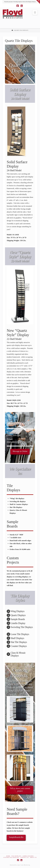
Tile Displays (16, 856)
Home (8, 856)
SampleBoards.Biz (16, 837)
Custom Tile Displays (11, 857)
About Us (33, 857)
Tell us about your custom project (20, 790)
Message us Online (20, 451)
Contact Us (25, 857)
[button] (35, 12)
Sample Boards (28, 856)
